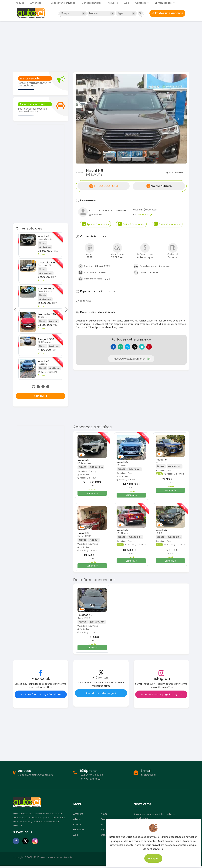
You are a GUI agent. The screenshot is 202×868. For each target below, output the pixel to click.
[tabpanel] (41, 306)
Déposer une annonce (63, 3)
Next (65, 309)
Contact (78, 827)
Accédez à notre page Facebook (41, 697)
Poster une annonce (167, 13)
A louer (77, 822)
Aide (127, 3)
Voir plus (41, 396)
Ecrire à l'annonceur (131, 224)
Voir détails (92, 495)
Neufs (104, 816)
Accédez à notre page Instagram (161, 697)
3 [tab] (43, 387)
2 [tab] (38, 387)
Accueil (20, 3)
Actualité (113, 3)
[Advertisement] (101, 46)
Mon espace (163, 3)
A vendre (78, 816)
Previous (16, 309)
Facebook (79, 832)
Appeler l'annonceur (95, 224)
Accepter (152, 857)
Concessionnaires (92, 3)
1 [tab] (34, 387)
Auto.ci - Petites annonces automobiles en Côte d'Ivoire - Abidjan (31, 13)
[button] (84, 119)
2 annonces (144, 215)
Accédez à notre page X (101, 695)
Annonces (36, 3)
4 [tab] (48, 387)
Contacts (141, 3)
